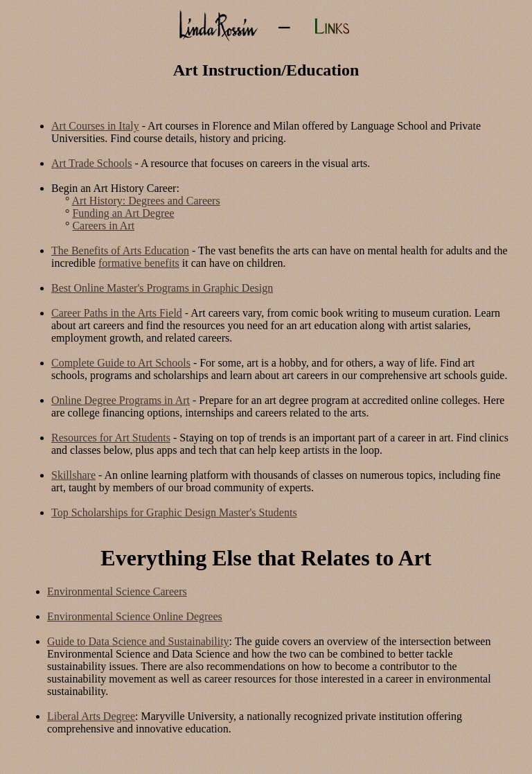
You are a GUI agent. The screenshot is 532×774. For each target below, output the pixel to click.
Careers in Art (103, 226)
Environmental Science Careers (117, 591)
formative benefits (139, 263)
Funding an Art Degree (123, 213)
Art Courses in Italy (95, 126)
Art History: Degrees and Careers (146, 201)
